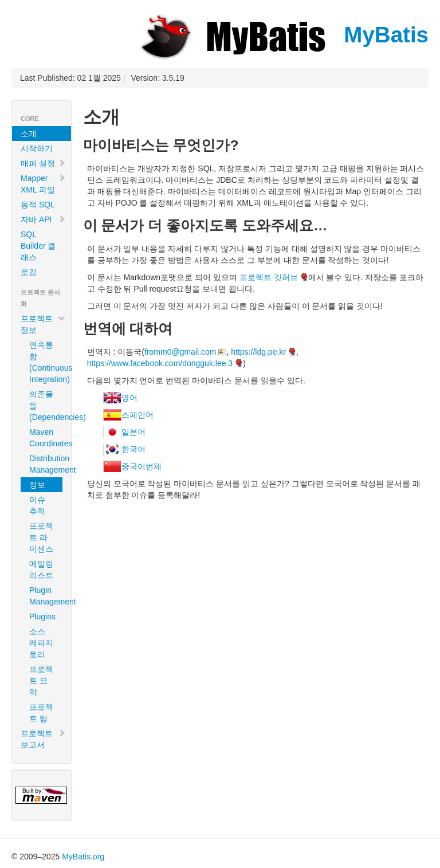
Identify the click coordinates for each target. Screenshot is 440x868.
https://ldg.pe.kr (258, 352)
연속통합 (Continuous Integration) (46, 362)
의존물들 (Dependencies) (46, 406)
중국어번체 (142, 466)
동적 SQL (38, 205)
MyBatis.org (83, 857)
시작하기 (37, 148)
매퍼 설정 (43, 163)
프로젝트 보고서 (43, 739)
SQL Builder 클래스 (38, 246)
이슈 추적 (37, 505)
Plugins (42, 616)
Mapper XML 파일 (43, 184)
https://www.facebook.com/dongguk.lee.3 (160, 363)
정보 (37, 485)
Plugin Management (46, 596)
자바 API (43, 219)
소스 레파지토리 (41, 643)
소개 (29, 133)
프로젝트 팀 (41, 713)
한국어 (133, 449)
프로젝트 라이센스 (41, 537)
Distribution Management (46, 464)
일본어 (133, 432)
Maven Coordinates (46, 438)
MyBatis (283, 35)
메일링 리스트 (41, 569)
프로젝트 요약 (41, 681)
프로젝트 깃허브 (269, 277)
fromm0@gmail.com (180, 352)
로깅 (29, 272)
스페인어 (137, 415)
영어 (129, 398)
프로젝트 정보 (43, 324)
